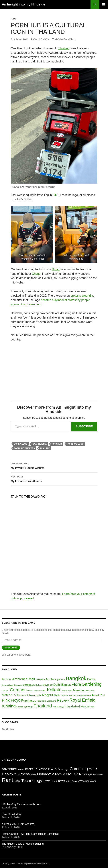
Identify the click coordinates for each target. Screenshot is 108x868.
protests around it (82, 296)
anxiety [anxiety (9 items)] (40, 679)
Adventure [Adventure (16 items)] (9, 769)
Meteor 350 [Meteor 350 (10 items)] (10, 695)
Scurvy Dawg (41, 39)
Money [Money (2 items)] (33, 775)
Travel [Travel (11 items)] (47, 781)
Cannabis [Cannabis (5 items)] (18, 685)
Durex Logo (21, 444)
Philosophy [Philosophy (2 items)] (98, 775)
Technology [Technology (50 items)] (32, 781)
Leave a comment (65, 39)
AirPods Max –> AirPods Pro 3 (19, 824)
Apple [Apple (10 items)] (50, 679)
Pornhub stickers (24, 448)
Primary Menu (104, 4)
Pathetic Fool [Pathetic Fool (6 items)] (98, 695)
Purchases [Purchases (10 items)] (29, 701)
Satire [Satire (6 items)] (17, 781)
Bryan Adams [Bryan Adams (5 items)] (8, 685)
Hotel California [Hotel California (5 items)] (34, 691)
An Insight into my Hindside (23, 4)
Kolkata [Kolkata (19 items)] (54, 690)
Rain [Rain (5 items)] (39, 701)
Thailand (64, 48)
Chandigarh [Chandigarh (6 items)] (29, 685)
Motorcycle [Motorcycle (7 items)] (35, 695)
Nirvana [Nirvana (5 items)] (88, 695)
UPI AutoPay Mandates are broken (21, 804)
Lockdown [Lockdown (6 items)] (67, 691)
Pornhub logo (75, 444)
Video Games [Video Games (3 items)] (72, 781)
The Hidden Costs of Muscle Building (23, 844)
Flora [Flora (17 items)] (76, 684)
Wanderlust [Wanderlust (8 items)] (87, 706)
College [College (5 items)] (39, 685)
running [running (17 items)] (9, 706)
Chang (36, 274)
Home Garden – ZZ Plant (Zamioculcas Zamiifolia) (30, 834)
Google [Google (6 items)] (5, 691)
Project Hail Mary (12, 814)
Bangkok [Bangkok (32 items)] (76, 678)
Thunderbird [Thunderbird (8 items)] (72, 706)
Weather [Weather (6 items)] (84, 781)
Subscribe (84, 426)
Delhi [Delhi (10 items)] (57, 685)
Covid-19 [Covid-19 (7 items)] (48, 685)
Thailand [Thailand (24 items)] (43, 706)
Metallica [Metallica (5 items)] (90, 691)
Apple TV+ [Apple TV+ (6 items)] (60, 679)
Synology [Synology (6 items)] (28, 707)
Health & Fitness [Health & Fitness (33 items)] (16, 774)
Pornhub (57, 444)
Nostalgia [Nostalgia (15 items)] (86, 774)
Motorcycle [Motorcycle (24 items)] (46, 774)
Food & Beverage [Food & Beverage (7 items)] (59, 769)
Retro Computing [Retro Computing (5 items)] (49, 701)
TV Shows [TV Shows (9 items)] (58, 781)
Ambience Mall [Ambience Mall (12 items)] (24, 679)
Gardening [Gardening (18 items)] (92, 684)
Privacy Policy (9, 864)
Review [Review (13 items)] (63, 700)
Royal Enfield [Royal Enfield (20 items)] (83, 700)
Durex (56, 269)
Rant (14, 19)
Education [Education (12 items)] (41, 769)
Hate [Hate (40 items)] (93, 769)
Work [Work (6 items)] (93, 781)
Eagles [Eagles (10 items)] (66, 685)
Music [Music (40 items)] (73, 774)
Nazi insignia (40, 444)
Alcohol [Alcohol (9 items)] (7, 679)
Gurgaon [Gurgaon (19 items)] (18, 690)
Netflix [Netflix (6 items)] (57, 695)
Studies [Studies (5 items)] (20, 707)
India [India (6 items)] (44, 691)
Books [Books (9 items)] (91, 679)
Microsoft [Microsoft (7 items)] (23, 695)
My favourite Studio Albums (54, 465)
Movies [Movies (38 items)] (61, 774)
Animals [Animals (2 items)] (21, 769)
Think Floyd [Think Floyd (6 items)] (58, 707)
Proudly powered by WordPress (34, 864)
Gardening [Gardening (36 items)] (79, 769)
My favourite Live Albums (54, 479)
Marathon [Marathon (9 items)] (79, 690)
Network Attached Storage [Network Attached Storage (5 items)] (72, 695)
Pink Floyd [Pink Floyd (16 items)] (11, 700)
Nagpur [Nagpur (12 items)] (48, 695)
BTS (55, 195)
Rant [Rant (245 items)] (7, 780)
